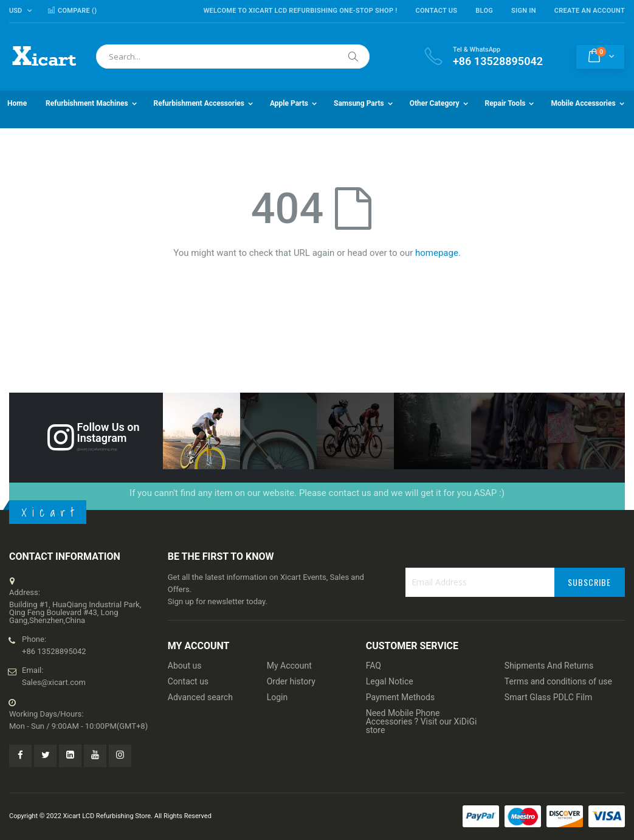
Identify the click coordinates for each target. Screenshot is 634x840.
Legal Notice (390, 681)
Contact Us (436, 11)
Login (277, 697)
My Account (289, 666)
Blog (484, 11)
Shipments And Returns (549, 666)
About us (185, 666)
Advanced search (200, 697)
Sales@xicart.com (54, 682)
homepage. (438, 253)
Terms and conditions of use (558, 681)
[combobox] (233, 57)
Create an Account (590, 11)
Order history (291, 681)
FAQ (374, 666)
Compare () (72, 11)
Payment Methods (400, 697)
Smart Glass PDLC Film (548, 697)
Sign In (524, 11)
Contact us (188, 681)
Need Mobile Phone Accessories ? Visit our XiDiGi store (422, 721)
